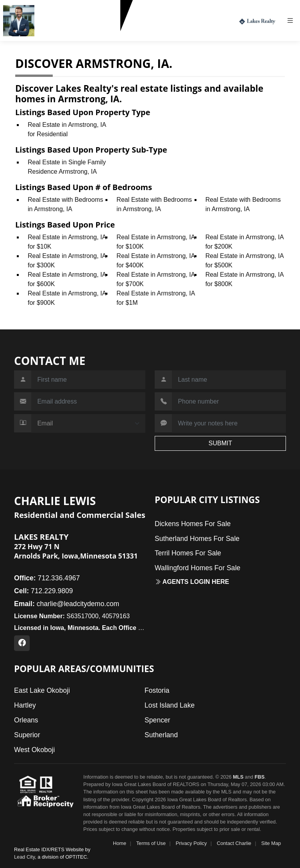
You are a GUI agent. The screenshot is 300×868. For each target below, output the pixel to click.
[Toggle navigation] (293, 20)
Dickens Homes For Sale (193, 524)
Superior (27, 735)
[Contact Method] (88, 423)
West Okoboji (34, 750)
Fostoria (157, 690)
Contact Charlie (234, 843)
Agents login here (192, 582)
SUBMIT (220, 443)
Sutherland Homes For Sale (197, 539)
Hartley (25, 705)
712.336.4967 (47, 578)
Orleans (26, 720)
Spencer (157, 720)
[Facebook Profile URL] (22, 643)
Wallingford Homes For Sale (197, 568)
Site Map (271, 843)
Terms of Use (151, 843)
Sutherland (161, 735)
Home (120, 843)
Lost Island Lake (170, 705)
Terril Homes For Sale (188, 553)
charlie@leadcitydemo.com (67, 604)
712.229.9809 (57, 35)
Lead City (24, 857)
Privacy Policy (191, 843)
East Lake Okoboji (42, 690)
